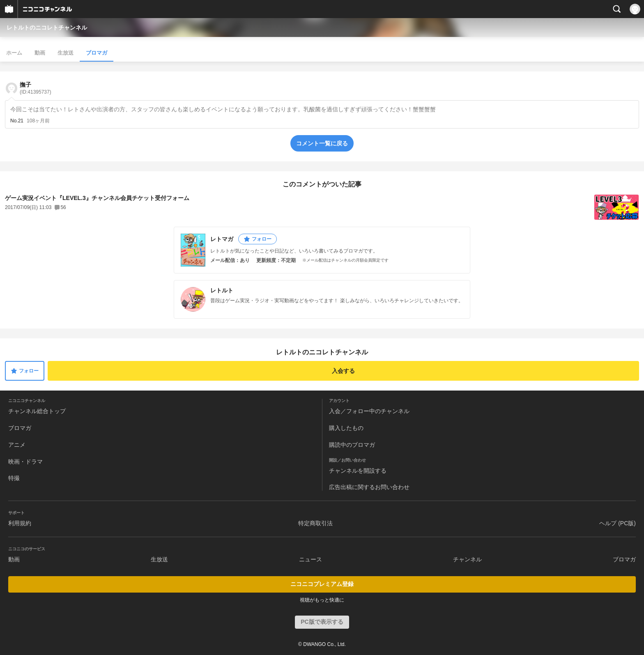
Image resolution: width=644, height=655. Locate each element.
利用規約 (20, 523)
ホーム (14, 53)
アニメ (17, 445)
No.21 (17, 121)
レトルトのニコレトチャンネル (47, 28)
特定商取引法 (315, 523)
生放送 (66, 53)
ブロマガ (97, 53)
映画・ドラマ (25, 462)
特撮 (14, 478)
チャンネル (467, 559)
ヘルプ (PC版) (618, 523)
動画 (40, 53)
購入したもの (346, 428)
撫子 (36, 88)
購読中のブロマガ (352, 445)
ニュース (310, 559)
